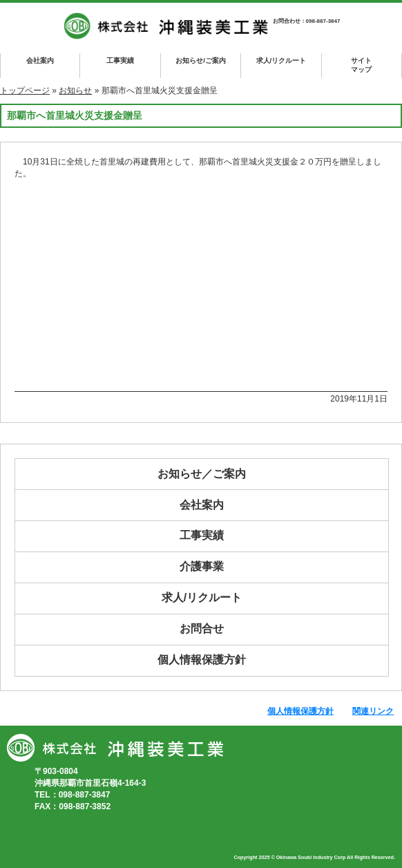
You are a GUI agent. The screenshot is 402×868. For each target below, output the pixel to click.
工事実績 (120, 60)
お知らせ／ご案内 (202, 474)
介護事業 (202, 566)
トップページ (25, 91)
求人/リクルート (281, 60)
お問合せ (202, 629)
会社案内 (40, 60)
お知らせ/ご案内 (201, 60)
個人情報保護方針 (202, 660)
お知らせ (75, 91)
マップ (362, 65)
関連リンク (373, 711)
